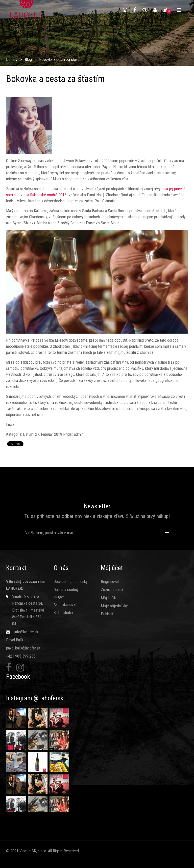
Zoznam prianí (112, 590)
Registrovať (110, 582)
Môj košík (108, 598)
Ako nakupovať (65, 605)
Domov (12, 60)
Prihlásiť (107, 614)
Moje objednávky (114, 606)
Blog (28, 60)
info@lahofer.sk (26, 632)
